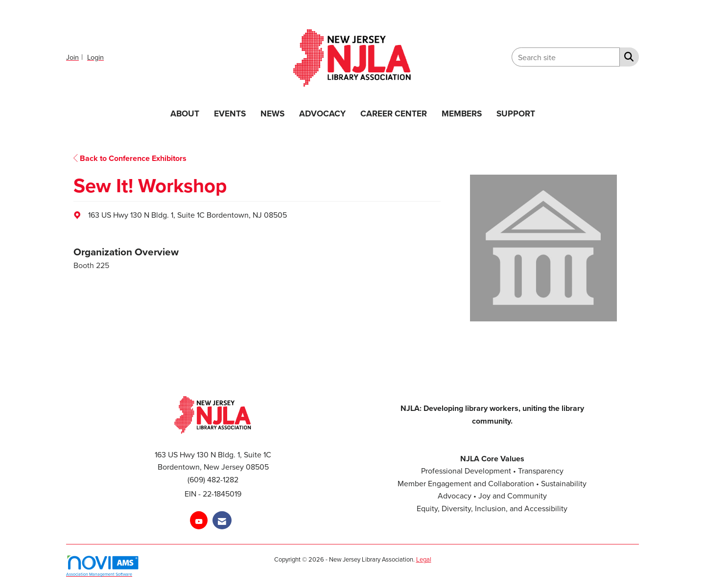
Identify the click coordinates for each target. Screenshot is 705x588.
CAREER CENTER (394, 113)
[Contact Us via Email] (222, 520)
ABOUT (185, 113)
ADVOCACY (322, 113)
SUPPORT (516, 113)
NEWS (272, 113)
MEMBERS (462, 113)
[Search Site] (627, 56)
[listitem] (76, 57)
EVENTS (230, 113)
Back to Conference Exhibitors (130, 158)
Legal (424, 559)
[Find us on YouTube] (199, 520)
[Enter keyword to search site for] (566, 57)
